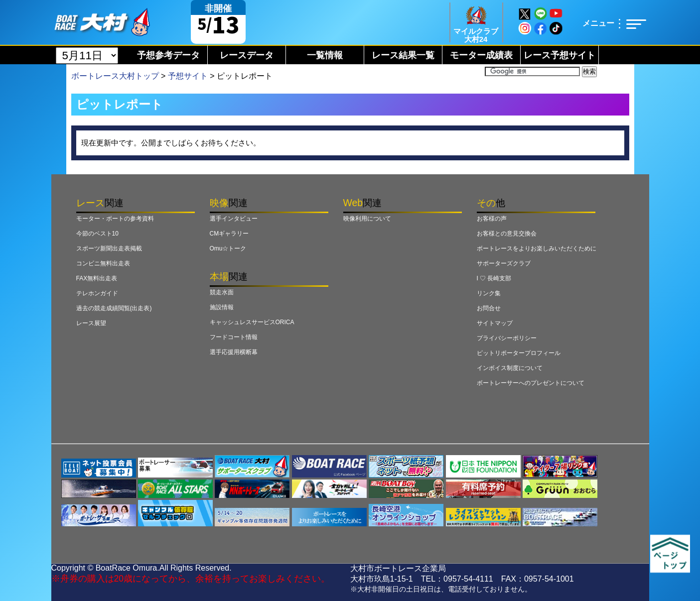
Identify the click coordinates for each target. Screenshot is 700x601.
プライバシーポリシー (507, 338)
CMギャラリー (229, 234)
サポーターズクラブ (504, 263)
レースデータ (247, 55)
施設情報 (222, 307)
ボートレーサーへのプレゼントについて (531, 383)
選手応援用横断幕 (234, 352)
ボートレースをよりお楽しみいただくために (537, 248)
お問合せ (489, 308)
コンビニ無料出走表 (103, 263)
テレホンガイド (97, 293)
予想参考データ (168, 55)
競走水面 (222, 292)
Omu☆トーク (228, 248)
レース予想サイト (560, 55)
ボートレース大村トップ (115, 76)
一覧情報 (325, 55)
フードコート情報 (234, 337)
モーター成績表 (481, 55)
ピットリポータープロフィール (519, 353)
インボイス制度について (510, 368)
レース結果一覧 (403, 55)
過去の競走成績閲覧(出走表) (114, 308)
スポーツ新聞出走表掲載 (109, 248)
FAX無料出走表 (97, 278)
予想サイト (188, 76)
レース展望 (91, 323)
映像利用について (367, 219)
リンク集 (489, 293)
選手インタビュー (234, 219)
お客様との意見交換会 (507, 234)
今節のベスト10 (97, 234)
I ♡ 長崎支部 (494, 278)
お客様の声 (492, 219)
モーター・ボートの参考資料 (115, 219)
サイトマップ (495, 323)
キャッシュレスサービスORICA (252, 322)
